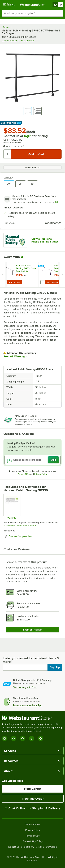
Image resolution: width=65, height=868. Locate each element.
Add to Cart (14, 282)
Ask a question (27, 41)
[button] (28, 111)
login (28, 136)
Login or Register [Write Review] (32, 630)
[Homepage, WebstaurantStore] (33, 5)
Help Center (32, 789)
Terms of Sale (32, 825)
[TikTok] (32, 738)
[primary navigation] (9, 5)
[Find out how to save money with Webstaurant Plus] (3, 266)
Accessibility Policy (33, 841)
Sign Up (55, 667)
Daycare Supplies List (30, 536)
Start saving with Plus (25, 687)
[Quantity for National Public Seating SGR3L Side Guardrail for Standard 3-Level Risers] (5, 282)
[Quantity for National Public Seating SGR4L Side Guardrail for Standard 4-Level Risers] (43, 282)
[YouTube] (14, 738)
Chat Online (15, 808)
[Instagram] (5, 738)
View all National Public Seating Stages (45, 240)
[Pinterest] (41, 738)
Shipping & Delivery (44, 808)
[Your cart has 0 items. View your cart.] (58, 5)
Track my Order (33, 799)
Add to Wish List (33, 168)
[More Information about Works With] (22, 257)
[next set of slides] (62, 274)
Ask (53, 460)
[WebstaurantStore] (32, 718)
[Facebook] (23, 738)
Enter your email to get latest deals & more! (31, 660)
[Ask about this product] (32, 460)
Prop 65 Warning (14, 357)
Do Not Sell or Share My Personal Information (33, 847)
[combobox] (32, 13)
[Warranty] (12, 507)
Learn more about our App (28, 705)
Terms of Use (24, 474)
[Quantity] (7, 154)
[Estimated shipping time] (57, 202)
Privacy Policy (41, 474)
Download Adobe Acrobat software (20, 525)
